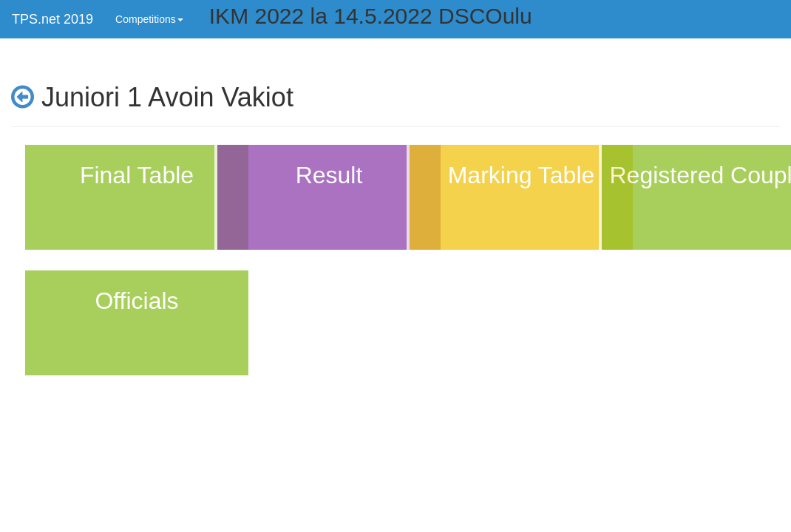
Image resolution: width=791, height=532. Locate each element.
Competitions (149, 19)
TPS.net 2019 (52, 19)
